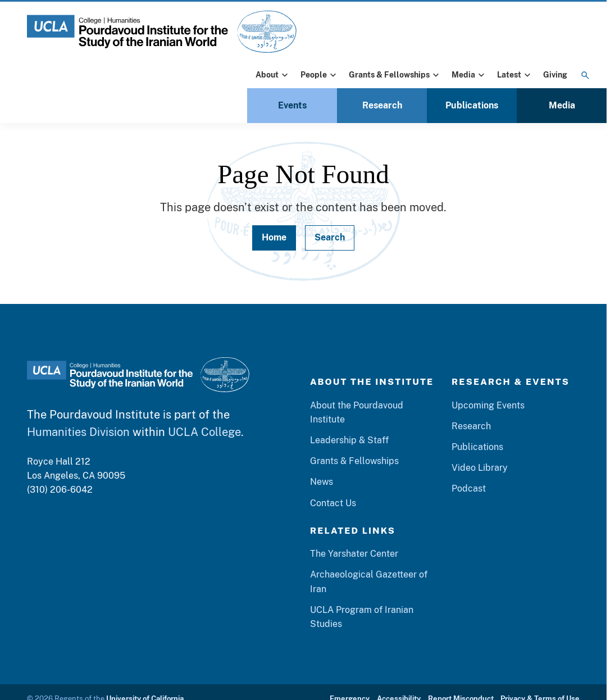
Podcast (469, 488)
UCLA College (204, 432)
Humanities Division (78, 432)
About (273, 75)
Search (330, 237)
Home (274, 237)
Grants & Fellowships (395, 75)
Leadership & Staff (349, 440)
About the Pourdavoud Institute (357, 412)
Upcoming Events (488, 405)
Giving (555, 75)
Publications (472, 105)
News (322, 482)
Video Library (480, 468)
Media (469, 75)
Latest (515, 75)
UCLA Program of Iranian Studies (362, 617)
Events (292, 105)
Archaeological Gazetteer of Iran (369, 581)
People (320, 75)
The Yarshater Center (354, 554)
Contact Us (333, 503)
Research (382, 105)
